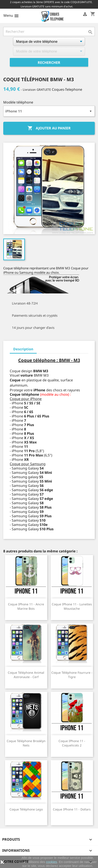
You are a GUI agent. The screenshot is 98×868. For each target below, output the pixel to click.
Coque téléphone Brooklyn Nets (26, 743)
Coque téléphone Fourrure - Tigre (72, 675)
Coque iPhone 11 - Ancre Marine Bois (26, 606)
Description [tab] (23, 349)
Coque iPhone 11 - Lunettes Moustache (72, 606)
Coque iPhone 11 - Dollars (72, 809)
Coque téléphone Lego (26, 809)
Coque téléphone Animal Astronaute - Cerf (26, 675)
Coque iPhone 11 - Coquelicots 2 (72, 743)
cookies (51, 862)
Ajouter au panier (49, 128)
